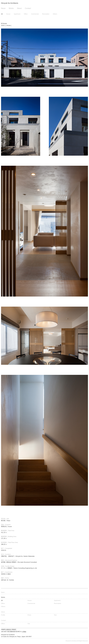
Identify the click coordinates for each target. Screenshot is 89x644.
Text (55, 615)
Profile (3, 615)
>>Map (24, 632)
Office (26, 14)
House (8, 14)
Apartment (17, 14)
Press (29, 615)
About (19, 8)
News (3, 8)
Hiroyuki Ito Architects (10, 3)
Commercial (35, 14)
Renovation (46, 14)
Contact (28, 8)
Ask (29, 624)
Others (55, 14)
